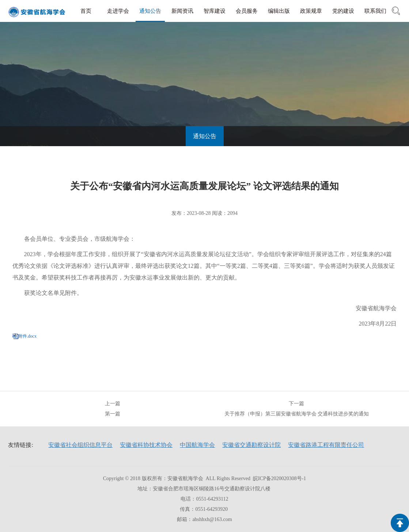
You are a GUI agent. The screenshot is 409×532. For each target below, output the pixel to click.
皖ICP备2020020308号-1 (279, 478)
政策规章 (311, 11)
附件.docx (27, 336)
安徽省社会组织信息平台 (80, 445)
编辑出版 (279, 11)
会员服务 (247, 11)
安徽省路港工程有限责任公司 (326, 445)
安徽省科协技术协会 (146, 445)
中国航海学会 (197, 445)
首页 (86, 11)
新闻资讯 (182, 11)
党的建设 (343, 11)
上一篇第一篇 (113, 409)
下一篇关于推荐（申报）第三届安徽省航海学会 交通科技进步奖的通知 (297, 409)
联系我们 (375, 11)
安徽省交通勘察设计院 (251, 445)
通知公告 (150, 11)
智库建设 (215, 11)
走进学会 (118, 11)
